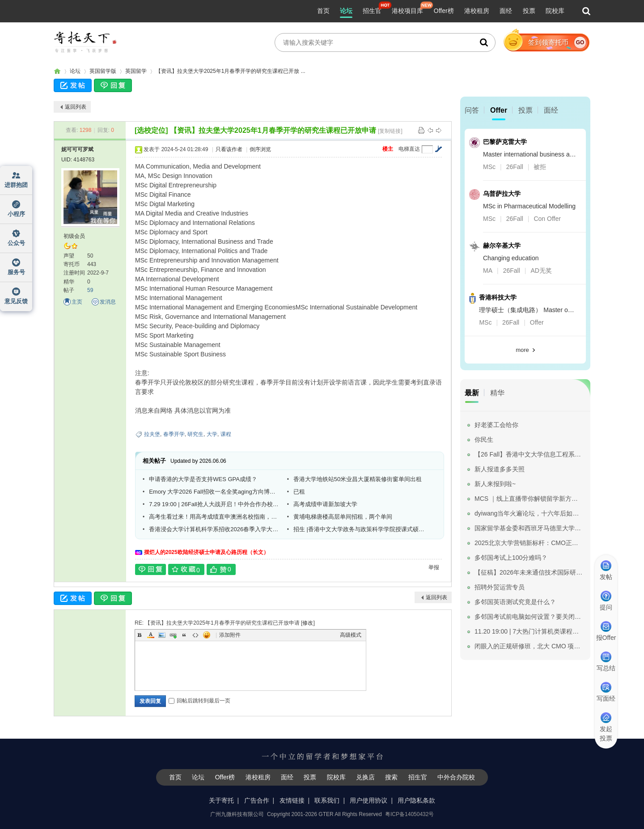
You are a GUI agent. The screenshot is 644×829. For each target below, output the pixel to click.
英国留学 (136, 71)
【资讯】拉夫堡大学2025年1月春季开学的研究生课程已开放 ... (231, 71)
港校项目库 (407, 11)
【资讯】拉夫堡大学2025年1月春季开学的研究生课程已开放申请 (273, 130)
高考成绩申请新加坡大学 (325, 504)
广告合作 (257, 800)
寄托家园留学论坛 (57, 71)
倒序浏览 (260, 149)
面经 (506, 11)
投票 (529, 11)
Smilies (207, 635)
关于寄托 (221, 800)
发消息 (108, 302)
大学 (212, 434)
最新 (472, 393)
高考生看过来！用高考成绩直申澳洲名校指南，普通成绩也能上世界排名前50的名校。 (215, 517)
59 (90, 290)
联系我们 (327, 800)
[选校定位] (151, 130)
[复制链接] (390, 131)
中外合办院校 (456, 777)
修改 (308, 623)
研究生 (195, 434)
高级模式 (351, 635)
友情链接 (292, 800)
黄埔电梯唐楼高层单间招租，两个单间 (343, 517)
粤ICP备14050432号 (409, 814)
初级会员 (74, 236)
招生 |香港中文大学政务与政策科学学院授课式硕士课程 (359, 529)
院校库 (555, 11)
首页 (323, 11)
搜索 (391, 777)
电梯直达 (409, 149)
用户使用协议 (369, 800)
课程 (226, 434)
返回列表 (76, 107)
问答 (472, 110)
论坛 (346, 11)
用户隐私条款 (416, 800)
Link (173, 635)
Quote (184, 635)
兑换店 (365, 777)
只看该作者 (229, 149)
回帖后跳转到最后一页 (199, 701)
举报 (434, 567)
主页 (77, 302)
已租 (299, 492)
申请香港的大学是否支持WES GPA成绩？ (203, 479)
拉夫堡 (152, 434)
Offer (499, 110)
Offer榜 (444, 11)
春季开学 (174, 434)
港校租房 (477, 11)
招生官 (372, 11)
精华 (497, 393)
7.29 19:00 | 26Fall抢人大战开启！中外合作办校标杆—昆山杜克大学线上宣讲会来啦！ (215, 504)
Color (151, 635)
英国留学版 (103, 71)
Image (162, 635)
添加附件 (230, 635)
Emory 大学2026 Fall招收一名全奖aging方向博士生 (215, 492)
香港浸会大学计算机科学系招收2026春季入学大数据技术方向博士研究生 (215, 529)
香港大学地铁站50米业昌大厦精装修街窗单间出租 (358, 479)
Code (195, 635)
